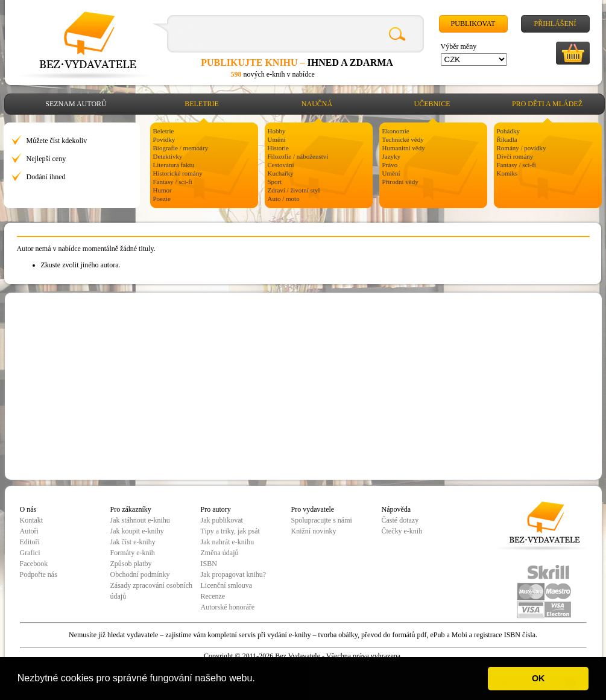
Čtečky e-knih (402, 531)
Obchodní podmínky (140, 574)
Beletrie (202, 104)
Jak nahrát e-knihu (228, 542)
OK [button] (538, 678)
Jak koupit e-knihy (137, 531)
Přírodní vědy (400, 182)
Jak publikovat (222, 520)
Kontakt (32, 520)
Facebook (34, 564)
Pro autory (216, 509)
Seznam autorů (76, 104)
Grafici (30, 553)
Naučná (317, 104)
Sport (275, 182)
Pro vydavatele (313, 509)
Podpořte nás (39, 574)
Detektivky (168, 156)
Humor (163, 190)
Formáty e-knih (133, 553)
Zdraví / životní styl (294, 190)
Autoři (29, 531)
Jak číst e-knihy (133, 542)
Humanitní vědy (404, 148)
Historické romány (178, 173)
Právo (390, 165)
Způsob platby (131, 564)
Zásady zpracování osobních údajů (152, 591)
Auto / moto (284, 199)
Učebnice (432, 104)
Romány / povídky (522, 148)
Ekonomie (396, 131)
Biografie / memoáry (181, 148)
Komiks (507, 173)
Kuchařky (281, 173)
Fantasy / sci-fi (173, 182)
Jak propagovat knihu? (234, 574)
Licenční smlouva (227, 585)
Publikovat (473, 24)
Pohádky (509, 131)
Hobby (277, 131)
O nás (28, 509)
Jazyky (392, 156)
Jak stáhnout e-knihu (140, 520)
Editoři (30, 542)
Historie (278, 148)
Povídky (164, 139)
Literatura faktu (174, 165)
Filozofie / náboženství (298, 156)
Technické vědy (403, 139)
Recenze (213, 596)
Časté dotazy (400, 520)
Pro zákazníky (131, 509)
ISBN (209, 564)
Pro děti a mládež (547, 104)
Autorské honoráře (228, 607)
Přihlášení (555, 24)
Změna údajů (220, 553)
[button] (259, 679)
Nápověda (396, 509)
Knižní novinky (314, 531)
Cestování (281, 165)
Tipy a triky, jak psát (230, 531)
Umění (277, 139)
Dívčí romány (515, 156)
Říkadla (507, 139)
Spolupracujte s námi (322, 520)
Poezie (162, 199)
